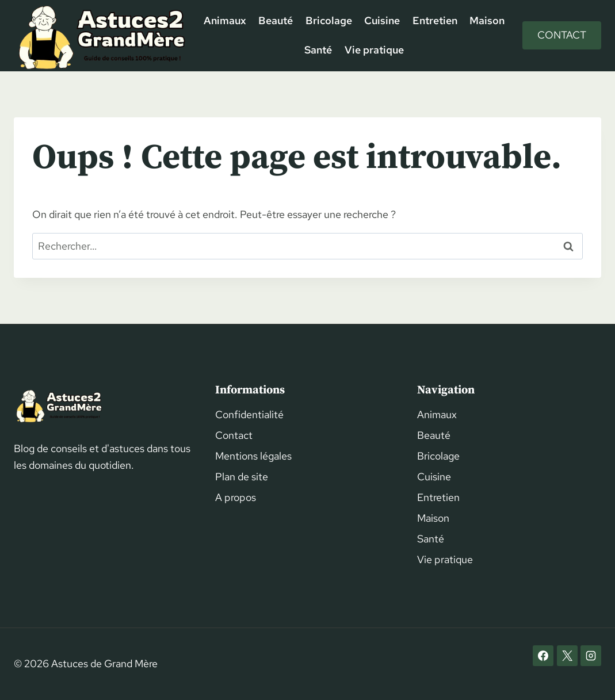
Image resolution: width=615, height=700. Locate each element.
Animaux (225, 20)
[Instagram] (591, 656)
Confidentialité (249, 414)
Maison (487, 20)
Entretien (435, 20)
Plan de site (242, 477)
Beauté (276, 20)
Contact (562, 35)
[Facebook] (543, 656)
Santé (318, 50)
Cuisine (382, 20)
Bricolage (329, 20)
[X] (567, 656)
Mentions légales (253, 456)
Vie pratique (374, 50)
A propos (236, 497)
